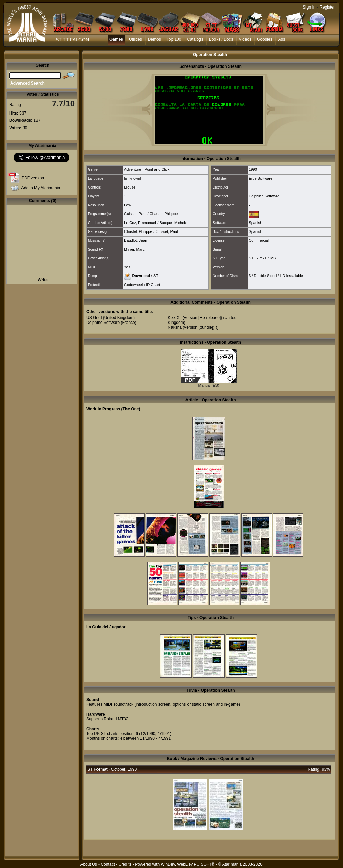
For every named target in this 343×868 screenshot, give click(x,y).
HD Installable (291, 276)
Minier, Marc (134, 249)
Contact (108, 864)
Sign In (309, 7)
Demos (154, 39)
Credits (125, 864)
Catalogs (195, 39)
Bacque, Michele (173, 223)
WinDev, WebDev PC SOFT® (188, 864)
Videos (245, 39)
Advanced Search (27, 83)
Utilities (136, 39)
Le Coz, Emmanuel (140, 223)
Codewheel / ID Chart (142, 285)
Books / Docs (221, 39)
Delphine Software (264, 196)
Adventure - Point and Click (147, 169)
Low (128, 205)
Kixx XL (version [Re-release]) (195, 318)
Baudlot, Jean (136, 240)
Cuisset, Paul (135, 214)
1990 (253, 169)
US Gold (94, 318)
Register (327, 7)
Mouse (130, 187)
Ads (282, 39)
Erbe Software (260, 178)
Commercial (259, 240)
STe (259, 258)
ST (251, 258)
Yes (127, 267)
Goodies (265, 39)
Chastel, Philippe (164, 214)
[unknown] (133, 178)
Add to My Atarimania (41, 188)
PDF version (33, 178)
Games (116, 39)
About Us (88, 864)
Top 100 (174, 39)
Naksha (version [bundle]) (191, 327)
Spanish (255, 223)
